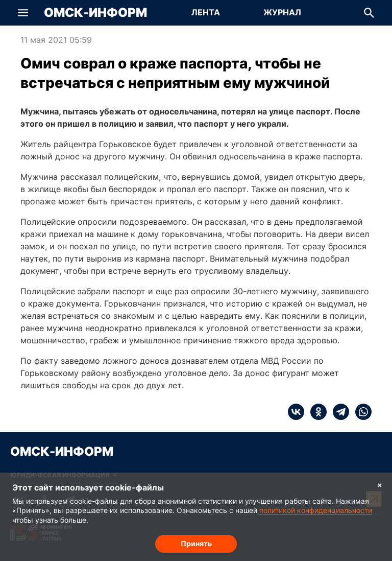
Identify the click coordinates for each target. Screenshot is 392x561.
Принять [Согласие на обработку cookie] (196, 543)
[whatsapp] (360, 412)
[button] (23, 13)
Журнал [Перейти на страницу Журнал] (282, 12)
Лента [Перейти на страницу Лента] (206, 12)
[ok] (315, 412)
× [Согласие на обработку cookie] (380, 485)
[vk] (296, 412)
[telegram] (338, 412)
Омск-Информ (95, 13)
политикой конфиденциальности (316, 510)
